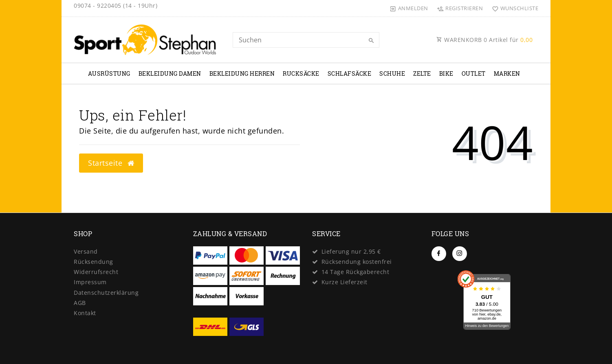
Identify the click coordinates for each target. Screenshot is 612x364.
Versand (86, 251)
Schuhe (392, 73)
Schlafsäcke (350, 73)
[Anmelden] (409, 8)
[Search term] (306, 40)
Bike (446, 73)
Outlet (474, 73)
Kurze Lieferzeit (345, 282)
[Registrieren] (460, 8)
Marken (507, 73)
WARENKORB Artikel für (484, 40)
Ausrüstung (109, 73)
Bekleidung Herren (242, 73)
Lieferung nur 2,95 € (351, 251)
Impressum (90, 282)
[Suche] (371, 41)
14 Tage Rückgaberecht (356, 272)
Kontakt (85, 313)
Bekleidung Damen (170, 73)
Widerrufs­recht (96, 272)
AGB (80, 303)
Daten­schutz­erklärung (106, 293)
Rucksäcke (301, 73)
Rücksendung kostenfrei (357, 262)
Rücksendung (94, 262)
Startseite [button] (111, 163)
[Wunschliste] (513, 8)
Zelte (422, 73)
